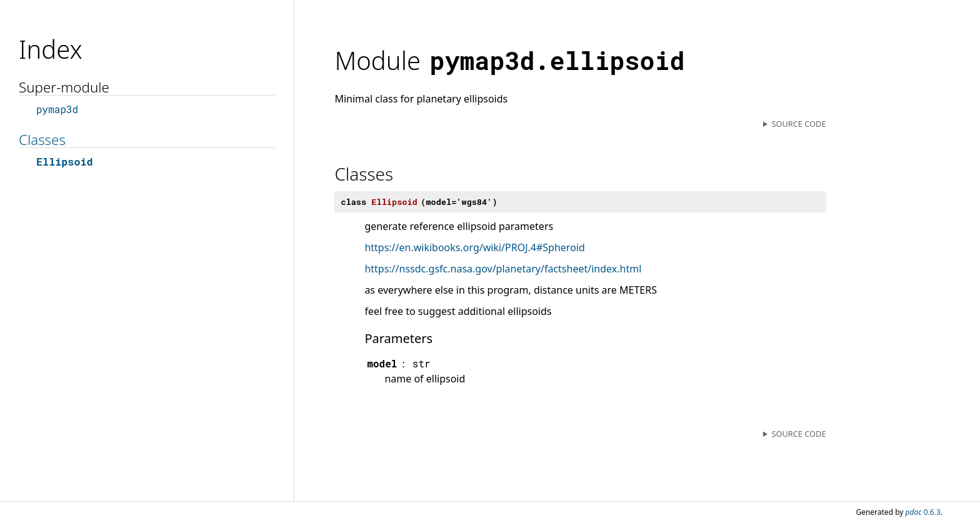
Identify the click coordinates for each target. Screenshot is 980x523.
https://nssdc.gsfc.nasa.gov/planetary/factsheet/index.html (503, 269)
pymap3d (57, 109)
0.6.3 (923, 512)
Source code (798, 124)
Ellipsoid (65, 162)
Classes (42, 140)
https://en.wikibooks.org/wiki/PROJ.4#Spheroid (474, 247)
